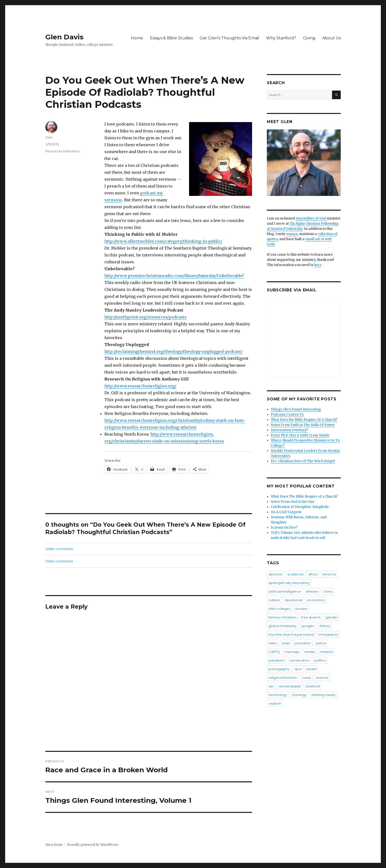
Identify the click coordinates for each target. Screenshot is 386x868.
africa (313, 574)
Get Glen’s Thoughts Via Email (229, 38)
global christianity (282, 626)
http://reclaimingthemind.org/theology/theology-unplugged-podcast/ (173, 351)
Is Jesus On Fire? (284, 528)
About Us (331, 38)
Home (137, 38)
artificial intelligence (285, 591)
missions (326, 652)
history (325, 626)
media (310, 652)
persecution (300, 660)
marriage (292, 652)
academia (295, 574)
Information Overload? (289, 430)
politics (320, 660)
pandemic (277, 660)
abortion (275, 574)
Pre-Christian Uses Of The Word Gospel (303, 461)
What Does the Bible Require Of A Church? (304, 420)
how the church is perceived (291, 634)
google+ (308, 626)
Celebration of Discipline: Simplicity (300, 507)
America (329, 574)
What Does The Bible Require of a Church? (304, 497)
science (322, 678)
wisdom (275, 703)
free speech (311, 617)
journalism (303, 643)
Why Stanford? (281, 38)
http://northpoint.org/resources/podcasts (145, 317)
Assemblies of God (311, 218)
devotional (293, 600)
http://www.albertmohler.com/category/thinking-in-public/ (163, 241)
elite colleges (279, 609)
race (298, 669)
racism (312, 669)
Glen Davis (64, 37)
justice (321, 643)
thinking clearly (323, 695)
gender (332, 617)
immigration (328, 634)
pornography (279, 669)
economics (316, 600)
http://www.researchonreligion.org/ (140, 386)
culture (274, 600)
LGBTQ (274, 652)
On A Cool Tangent (286, 512)
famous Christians (282, 617)
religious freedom (283, 678)
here (318, 265)
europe (301, 609)
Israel (286, 643)
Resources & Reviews (62, 151)
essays (292, 234)
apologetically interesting (289, 583)
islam (273, 643)
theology (299, 695)
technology (278, 695)
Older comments (59, 549)
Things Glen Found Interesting (296, 409)
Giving (309, 38)
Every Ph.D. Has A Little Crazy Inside (300, 435)
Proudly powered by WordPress (93, 845)
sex (271, 686)
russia (306, 678)
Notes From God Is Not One (293, 502)
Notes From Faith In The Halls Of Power (303, 425)
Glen (49, 137)
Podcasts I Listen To (287, 415)
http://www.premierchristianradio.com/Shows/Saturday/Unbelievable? (174, 276)
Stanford (313, 686)
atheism (312, 591)
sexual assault (290, 686)
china (328, 591)
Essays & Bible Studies (171, 38)
